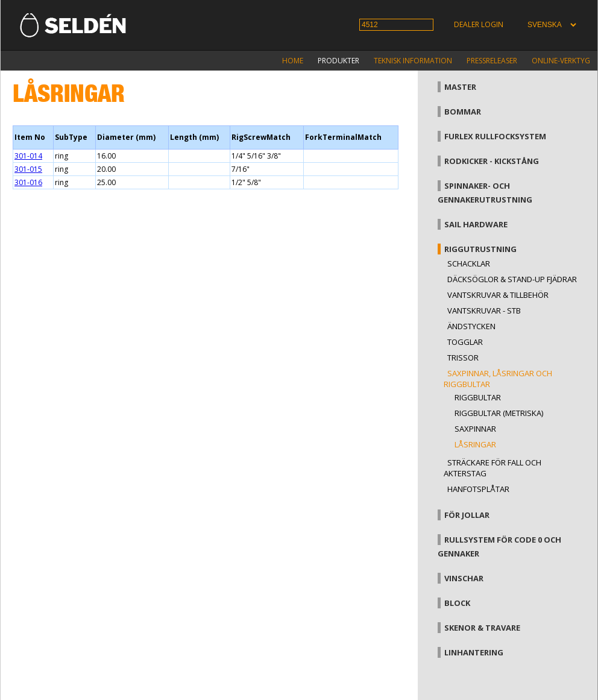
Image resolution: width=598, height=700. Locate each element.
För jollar (467, 515)
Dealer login (479, 24)
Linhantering (474, 652)
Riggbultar (478, 397)
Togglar (465, 342)
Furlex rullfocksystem (495, 136)
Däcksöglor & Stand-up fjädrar (512, 279)
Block (457, 603)
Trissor (463, 358)
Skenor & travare (482, 628)
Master (460, 87)
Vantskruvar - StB (484, 311)
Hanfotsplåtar (478, 489)
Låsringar (475, 444)
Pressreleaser (492, 61)
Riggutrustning (480, 249)
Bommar (463, 112)
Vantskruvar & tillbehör (498, 295)
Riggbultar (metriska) (499, 413)
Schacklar (469, 263)
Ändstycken (471, 326)
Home (293, 61)
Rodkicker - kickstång (492, 161)
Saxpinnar (475, 429)
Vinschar (464, 578)
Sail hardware (476, 224)
